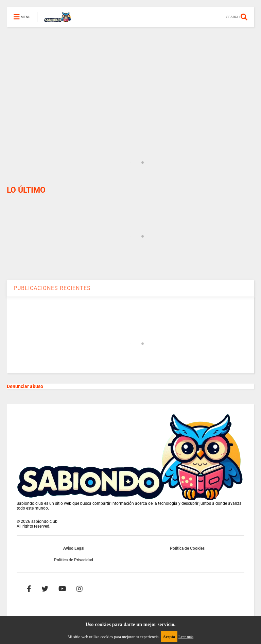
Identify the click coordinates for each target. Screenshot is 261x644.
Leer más (186, 637)
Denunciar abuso (25, 386)
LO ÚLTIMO (26, 190)
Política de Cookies (187, 548)
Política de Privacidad (74, 560)
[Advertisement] (130, 75)
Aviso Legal (74, 548)
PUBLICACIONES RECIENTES (52, 288)
